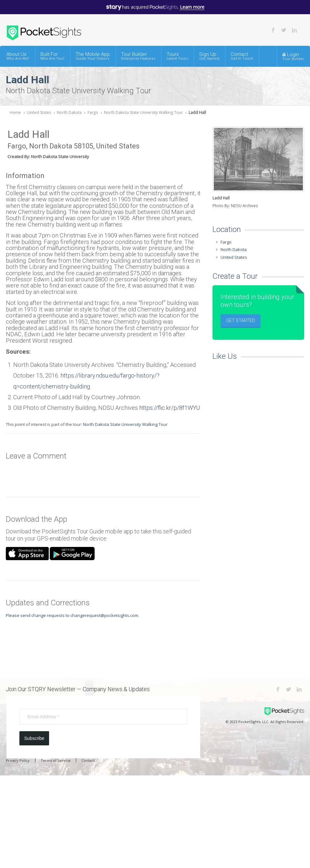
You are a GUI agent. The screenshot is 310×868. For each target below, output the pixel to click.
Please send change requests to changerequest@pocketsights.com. (72, 615)
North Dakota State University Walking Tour (143, 112)
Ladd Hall (197, 112)
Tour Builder (138, 56)
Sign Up (209, 56)
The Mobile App (93, 56)
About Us (18, 56)
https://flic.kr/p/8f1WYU (170, 408)
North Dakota (69, 112)
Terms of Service (56, 760)
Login (293, 56)
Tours (177, 56)
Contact (242, 56)
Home (15, 112)
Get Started (241, 320)
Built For (52, 56)
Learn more (192, 7)
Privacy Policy (18, 760)
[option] (258, 168)
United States (39, 112)
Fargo (93, 112)
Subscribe (34, 738)
